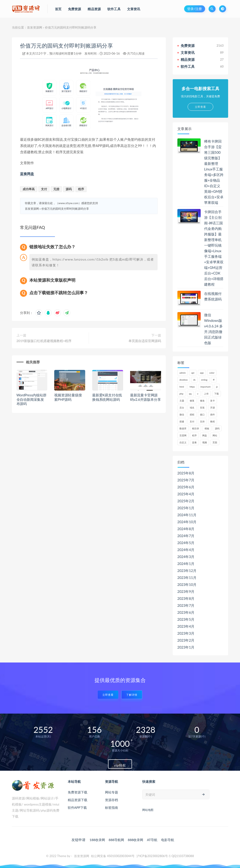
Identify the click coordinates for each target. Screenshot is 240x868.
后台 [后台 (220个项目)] (182, 408)
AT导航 (152, 840)
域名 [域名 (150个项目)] (192, 408)
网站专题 (112, 792)
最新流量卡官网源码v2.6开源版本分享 (145, 397)
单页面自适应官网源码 (145, 341)
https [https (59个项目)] (192, 387)
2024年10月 (187, 522)
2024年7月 (186, 536)
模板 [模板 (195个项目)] (207, 428)
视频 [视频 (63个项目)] (205, 442)
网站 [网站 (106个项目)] (215, 435)
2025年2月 (186, 501)
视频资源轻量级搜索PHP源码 (68, 397)
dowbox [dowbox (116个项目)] (184, 380)
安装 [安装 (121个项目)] (202, 408)
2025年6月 (186, 487)
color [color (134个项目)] (212, 373)
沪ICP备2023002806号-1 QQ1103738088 (165, 856)
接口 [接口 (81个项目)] (202, 414)
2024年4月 (186, 550)
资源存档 (112, 800)
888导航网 (116, 840)
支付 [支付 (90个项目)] (192, 421)
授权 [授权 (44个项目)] (192, 414)
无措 (56, 189)
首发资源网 (35, 27)
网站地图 (148, 810)
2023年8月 (186, 598)
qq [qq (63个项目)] (190, 394)
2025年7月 (186, 480)
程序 (81, 189)
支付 (44, 189)
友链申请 (78, 840)
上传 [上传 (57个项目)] (206, 394)
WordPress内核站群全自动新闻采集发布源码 (32, 399)
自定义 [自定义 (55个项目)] (183, 442)
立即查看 (108, 695)
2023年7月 (186, 605)
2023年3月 (186, 633)
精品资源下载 (78, 800)
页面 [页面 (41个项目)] (215, 442)
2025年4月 (186, 494)
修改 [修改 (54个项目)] (202, 401)
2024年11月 (187, 515)
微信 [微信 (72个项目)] (182, 414)
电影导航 (168, 840)
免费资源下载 (78, 792)
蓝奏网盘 (27, 174)
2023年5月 (186, 619)
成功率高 (29, 189)
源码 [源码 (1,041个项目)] (217, 428)
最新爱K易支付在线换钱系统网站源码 (107, 397)
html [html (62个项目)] (182, 387)
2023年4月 (186, 626)
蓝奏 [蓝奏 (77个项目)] (194, 442)
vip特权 (120, 765)
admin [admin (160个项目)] (183, 373)
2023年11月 (187, 578)
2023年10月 (187, 584)
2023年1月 (186, 647)
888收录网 (135, 840)
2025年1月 (186, 508)
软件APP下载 (77, 808)
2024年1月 (186, 564)
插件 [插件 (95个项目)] (213, 414)
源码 (69, 189)
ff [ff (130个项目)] (214, 380)
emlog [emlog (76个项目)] (204, 380)
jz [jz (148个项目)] (217, 387)
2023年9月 (186, 591)
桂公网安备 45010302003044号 (113, 856)
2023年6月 (186, 612)
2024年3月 (186, 557)
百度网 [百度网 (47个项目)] (183, 435)
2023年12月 (187, 571)
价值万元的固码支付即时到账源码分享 (67, 46)
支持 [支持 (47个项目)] (202, 421)
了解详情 (132, 695)
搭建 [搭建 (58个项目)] (182, 421)
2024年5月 (186, 543)
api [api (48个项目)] (193, 373)
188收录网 (97, 840)
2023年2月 (186, 640)
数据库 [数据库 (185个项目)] (183, 428)
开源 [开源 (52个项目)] (213, 408)
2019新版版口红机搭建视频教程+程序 (44, 341)
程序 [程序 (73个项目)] (194, 435)
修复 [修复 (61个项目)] (192, 401)
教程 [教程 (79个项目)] (213, 421)
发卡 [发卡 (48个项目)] (213, 401)
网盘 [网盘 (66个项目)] (205, 435)
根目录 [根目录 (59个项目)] (196, 428)
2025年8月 (186, 473)
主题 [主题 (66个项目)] (182, 401)
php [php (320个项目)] (181, 394)
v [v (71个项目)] (198, 394)
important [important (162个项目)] (205, 387)
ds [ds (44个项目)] (194, 380)
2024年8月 (186, 529)
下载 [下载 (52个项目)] (216, 394)
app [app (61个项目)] (202, 373)
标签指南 (112, 808)
